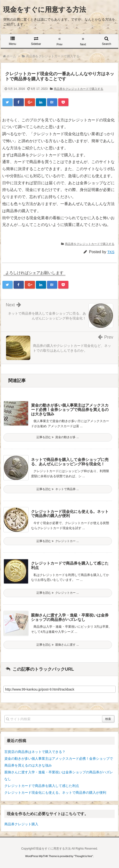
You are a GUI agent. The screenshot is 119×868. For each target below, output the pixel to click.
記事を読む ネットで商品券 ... (58, 489)
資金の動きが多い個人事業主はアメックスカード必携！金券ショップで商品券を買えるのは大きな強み (70, 409)
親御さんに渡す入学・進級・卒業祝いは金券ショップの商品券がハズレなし (70, 617)
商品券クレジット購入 (21, 824)
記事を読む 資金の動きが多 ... (58, 437)
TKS (111, 252)
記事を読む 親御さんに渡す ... (58, 645)
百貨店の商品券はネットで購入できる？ (35, 752)
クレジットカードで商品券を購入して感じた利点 (42, 786)
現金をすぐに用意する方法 (45, 10)
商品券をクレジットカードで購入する (79, 89)
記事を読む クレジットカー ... (58, 541)
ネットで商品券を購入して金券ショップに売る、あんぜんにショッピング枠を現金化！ (70, 462)
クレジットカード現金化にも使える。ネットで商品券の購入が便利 (55, 793)
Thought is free (83, 856)
